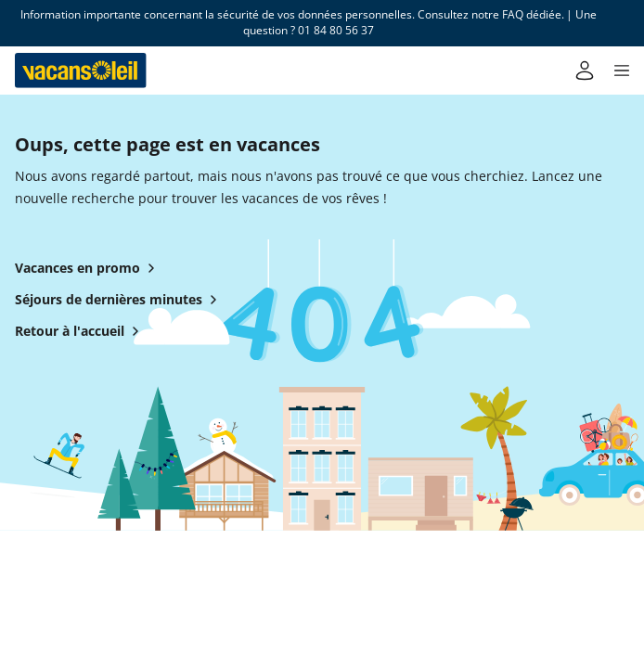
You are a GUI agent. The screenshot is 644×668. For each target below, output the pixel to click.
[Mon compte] (585, 71)
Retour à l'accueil (81, 331)
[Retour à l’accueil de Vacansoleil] (81, 71)
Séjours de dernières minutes (120, 300)
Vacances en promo (89, 268)
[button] (622, 71)
